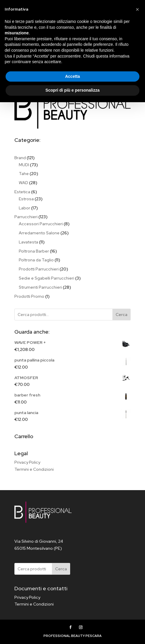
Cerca (122, 315)
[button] (137, 551)
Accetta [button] (73, 618)
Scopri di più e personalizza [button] (72, 632)
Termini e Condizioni (34, 469)
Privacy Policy (27, 462)
